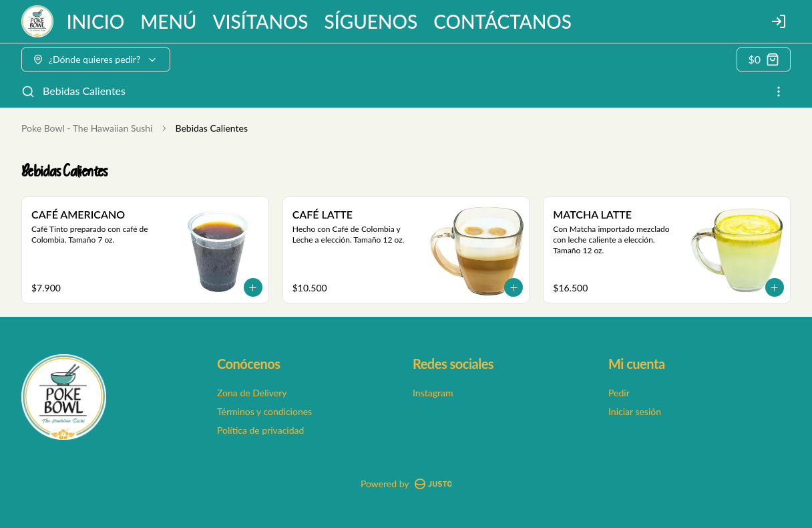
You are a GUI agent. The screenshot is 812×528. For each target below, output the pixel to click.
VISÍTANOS (261, 21)
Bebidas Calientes (84, 91)
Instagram (433, 393)
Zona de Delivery (252, 393)
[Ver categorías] (779, 92)
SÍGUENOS (371, 21)
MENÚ (168, 21)
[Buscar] (28, 92)
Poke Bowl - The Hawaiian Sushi (87, 128)
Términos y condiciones (264, 411)
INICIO (95, 21)
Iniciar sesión (635, 411)
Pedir (619, 393)
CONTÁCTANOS (502, 21)
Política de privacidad (260, 430)
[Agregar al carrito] (253, 287)
